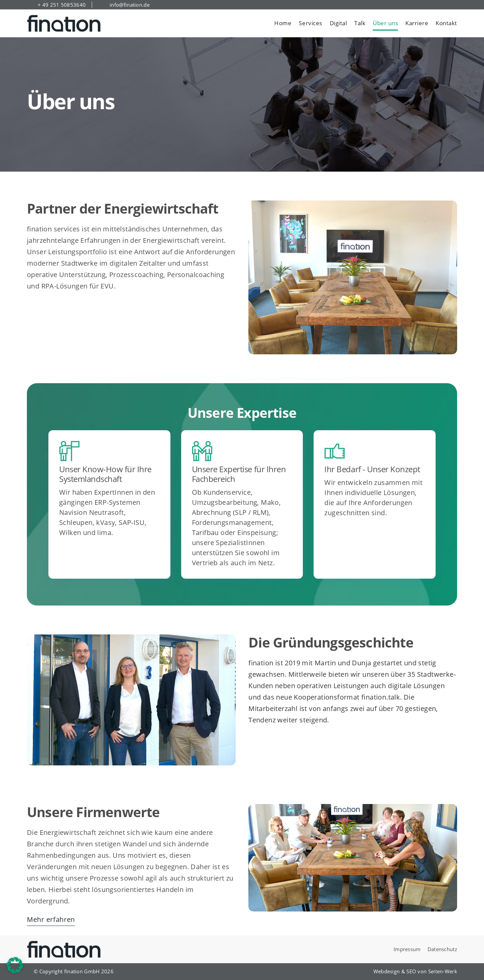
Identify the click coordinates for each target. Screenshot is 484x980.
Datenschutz (442, 949)
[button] (15, 965)
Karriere (417, 23)
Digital (338, 23)
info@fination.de (130, 5)
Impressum (407, 949)
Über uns (385, 23)
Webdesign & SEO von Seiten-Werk (415, 971)
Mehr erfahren (51, 919)
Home (283, 23)
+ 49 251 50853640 (62, 5)
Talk (360, 23)
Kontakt (446, 23)
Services (310, 23)
